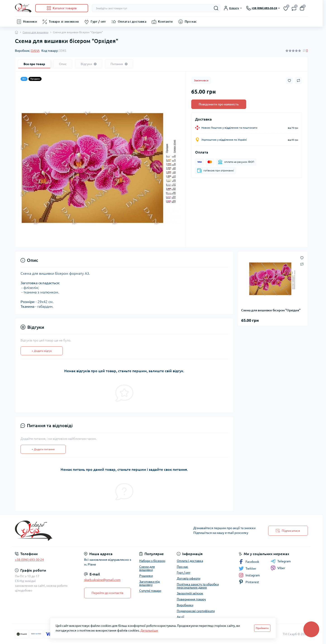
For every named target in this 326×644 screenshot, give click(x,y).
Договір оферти (189, 578)
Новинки (30, 21)
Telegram (281, 561)
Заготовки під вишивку (149, 583)
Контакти (165, 21)
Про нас (191, 21)
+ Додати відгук (42, 351)
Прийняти (262, 628)
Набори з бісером (152, 561)
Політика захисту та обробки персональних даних (198, 586)
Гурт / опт (98, 21)
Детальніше (149, 630)
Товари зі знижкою (64, 21)
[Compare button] (298, 80)
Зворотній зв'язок (190, 593)
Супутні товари (150, 591)
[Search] (216, 8)
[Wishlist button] (289, 81)
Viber (278, 568)
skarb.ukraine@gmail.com (102, 580)
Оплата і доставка (132, 21)
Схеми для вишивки (35, 32)
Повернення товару (191, 599)
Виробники (185, 605)
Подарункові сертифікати (196, 611)
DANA (35, 51)
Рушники (146, 576)
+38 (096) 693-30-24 (29, 560)
